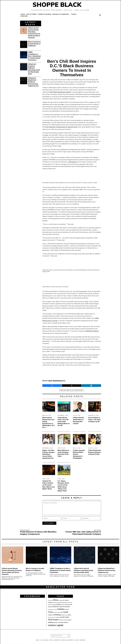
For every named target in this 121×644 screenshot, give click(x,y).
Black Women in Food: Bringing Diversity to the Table (63, 452)
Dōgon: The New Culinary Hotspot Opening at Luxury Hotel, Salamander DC (48, 453)
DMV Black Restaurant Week (60, 92)
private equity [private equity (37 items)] (65, 615)
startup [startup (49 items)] (51, 621)
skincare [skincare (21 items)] (66, 618)
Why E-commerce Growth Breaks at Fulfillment (34, 44)
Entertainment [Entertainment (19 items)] (51, 608)
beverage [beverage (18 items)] (70, 601)
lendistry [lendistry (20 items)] (63, 613)
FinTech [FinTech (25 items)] (67, 608)
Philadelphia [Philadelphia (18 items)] (58, 616)
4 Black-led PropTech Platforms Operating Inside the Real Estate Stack (34, 69)
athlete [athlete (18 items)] (55, 601)
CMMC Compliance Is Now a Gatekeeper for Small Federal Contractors (35, 56)
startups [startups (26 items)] (56, 621)
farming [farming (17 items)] (56, 608)
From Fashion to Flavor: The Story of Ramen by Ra (94, 418)
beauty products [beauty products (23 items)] (64, 601)
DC (73, 389)
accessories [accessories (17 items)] (50, 599)
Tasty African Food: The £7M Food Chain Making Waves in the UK (64, 420)
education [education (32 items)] (67, 605)
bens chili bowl (64, 389)
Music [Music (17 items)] (66, 613)
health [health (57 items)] (66, 610)
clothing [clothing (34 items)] (59, 603)
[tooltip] (52, 384)
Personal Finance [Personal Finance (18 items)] (51, 616)
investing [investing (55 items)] (57, 613)
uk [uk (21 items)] (68, 621)
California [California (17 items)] (50, 603)
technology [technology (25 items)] (61, 621)
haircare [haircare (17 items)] (58, 611)
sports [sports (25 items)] (70, 618)
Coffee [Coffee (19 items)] (63, 603)
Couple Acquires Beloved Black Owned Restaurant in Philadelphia (79, 453)
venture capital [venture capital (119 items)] (56, 624)
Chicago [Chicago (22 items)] (54, 603)
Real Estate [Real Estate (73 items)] (53, 618)
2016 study (72, 161)
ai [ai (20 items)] (59, 599)
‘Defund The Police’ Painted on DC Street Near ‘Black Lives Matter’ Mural (49, 483)
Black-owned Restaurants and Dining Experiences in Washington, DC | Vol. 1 (49, 421)
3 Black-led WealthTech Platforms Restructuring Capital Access (33, 82)
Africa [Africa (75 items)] (55, 598)
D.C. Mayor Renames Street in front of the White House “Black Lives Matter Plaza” (63, 484)
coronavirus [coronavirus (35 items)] (55, 605)
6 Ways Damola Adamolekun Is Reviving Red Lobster (78, 419)
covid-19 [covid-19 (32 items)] (62, 605)
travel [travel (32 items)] (65, 621)
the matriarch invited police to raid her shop (61, 127)
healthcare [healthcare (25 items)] (51, 613)
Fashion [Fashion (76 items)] (61, 607)
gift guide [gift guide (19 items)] (55, 611)
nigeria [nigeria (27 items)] (69, 613)
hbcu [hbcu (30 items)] (62, 611)
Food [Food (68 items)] (50, 610)
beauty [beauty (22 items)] (59, 601)
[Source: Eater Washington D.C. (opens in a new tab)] (57, 379)
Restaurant (80, 389)
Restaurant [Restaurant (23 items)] (61, 618)
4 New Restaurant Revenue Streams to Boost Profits (95, 451)
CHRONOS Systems (91, 330)
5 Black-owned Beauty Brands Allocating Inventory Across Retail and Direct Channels (34, 33)
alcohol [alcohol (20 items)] (61, 599)
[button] (68, 634)
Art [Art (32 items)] (64, 599)
